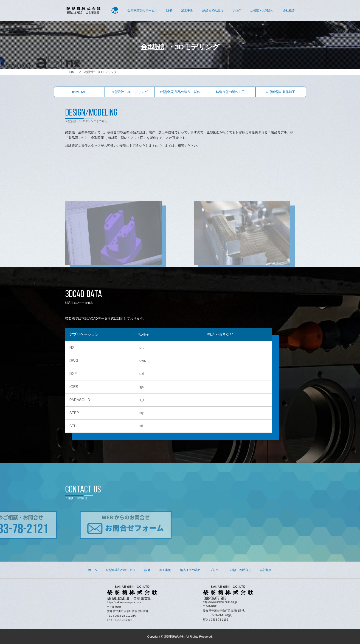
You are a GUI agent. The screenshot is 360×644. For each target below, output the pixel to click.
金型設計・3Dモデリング (129, 92)
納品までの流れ (213, 10)
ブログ (237, 10)
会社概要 (289, 10)
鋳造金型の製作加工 (230, 92)
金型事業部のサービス (142, 10)
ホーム (93, 570)
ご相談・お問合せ (262, 10)
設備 (169, 10)
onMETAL (79, 92)
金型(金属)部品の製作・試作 (180, 92)
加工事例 (187, 10)
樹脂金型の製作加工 (281, 92)
